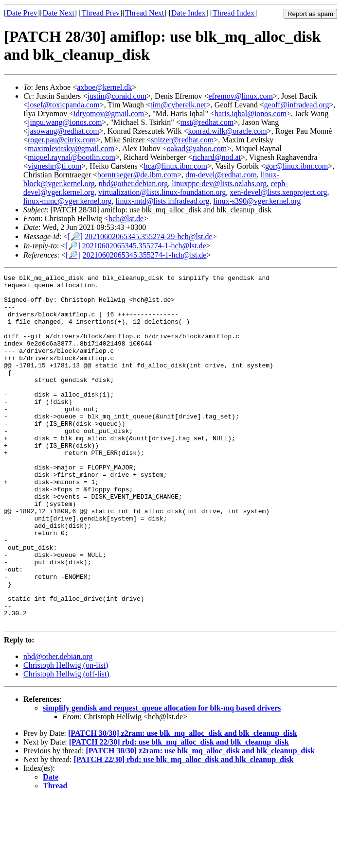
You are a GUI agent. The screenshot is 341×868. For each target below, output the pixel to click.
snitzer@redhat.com (182, 140)
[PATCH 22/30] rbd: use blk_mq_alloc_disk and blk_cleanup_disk (179, 812)
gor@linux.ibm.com (296, 166)
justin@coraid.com (117, 96)
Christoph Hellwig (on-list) (66, 735)
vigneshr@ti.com (54, 166)
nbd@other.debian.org (133, 183)
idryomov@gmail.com (109, 113)
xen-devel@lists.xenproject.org (278, 192)
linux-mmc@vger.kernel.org (68, 201)
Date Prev (22, 13)
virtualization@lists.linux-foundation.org (162, 192)
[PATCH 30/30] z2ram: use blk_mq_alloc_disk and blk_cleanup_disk (183, 803)
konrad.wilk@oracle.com (228, 131)
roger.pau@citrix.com (62, 140)
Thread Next (144, 13)
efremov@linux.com (240, 96)
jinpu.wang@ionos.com (65, 122)
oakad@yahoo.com (197, 148)
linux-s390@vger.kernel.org (257, 201)
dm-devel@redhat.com (221, 175)
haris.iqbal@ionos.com (251, 113)
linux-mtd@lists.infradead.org (163, 201)
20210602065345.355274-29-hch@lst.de (149, 236)
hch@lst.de (126, 218)
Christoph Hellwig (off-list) (66, 744)
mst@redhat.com (207, 122)
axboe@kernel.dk (104, 87)
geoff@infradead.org (297, 105)
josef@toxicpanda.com (64, 105)
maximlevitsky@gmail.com (71, 148)
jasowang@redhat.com (63, 131)
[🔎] (75, 236)
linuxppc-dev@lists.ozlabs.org (219, 183)
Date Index (188, 13)
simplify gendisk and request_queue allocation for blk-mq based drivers (162, 778)
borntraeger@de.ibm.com (137, 175)
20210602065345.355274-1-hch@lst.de (144, 246)
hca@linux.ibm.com (176, 166)
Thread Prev (100, 13)
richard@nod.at (216, 157)
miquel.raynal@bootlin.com (72, 157)
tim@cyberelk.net (178, 105)
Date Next (59, 13)
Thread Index (233, 13)
